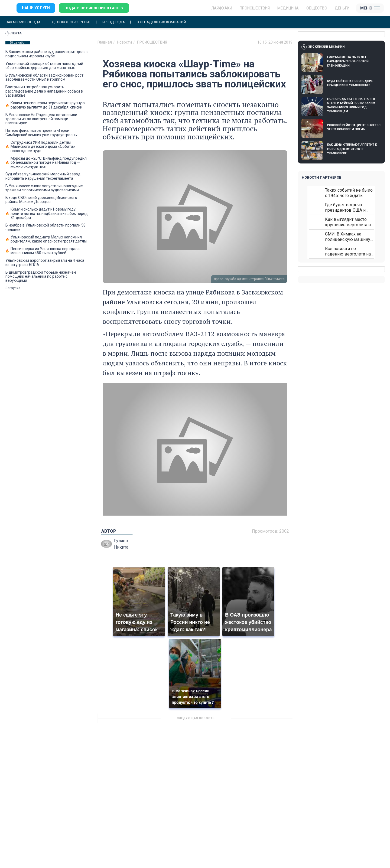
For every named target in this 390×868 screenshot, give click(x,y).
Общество (317, 8)
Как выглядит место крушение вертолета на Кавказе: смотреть (349, 222)
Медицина (288, 8)
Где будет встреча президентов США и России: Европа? (345, 207)
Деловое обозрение (74, 22)
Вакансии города (24, 22)
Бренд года (117, 22)
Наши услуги (36, 8)
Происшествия (255, 8)
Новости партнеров (322, 177)
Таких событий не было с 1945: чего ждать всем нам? (349, 193)
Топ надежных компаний (166, 22)
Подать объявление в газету (95, 8)
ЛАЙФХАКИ (222, 8)
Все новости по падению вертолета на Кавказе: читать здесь (348, 251)
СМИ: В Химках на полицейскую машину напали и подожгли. (348, 237)
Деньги (342, 8)
